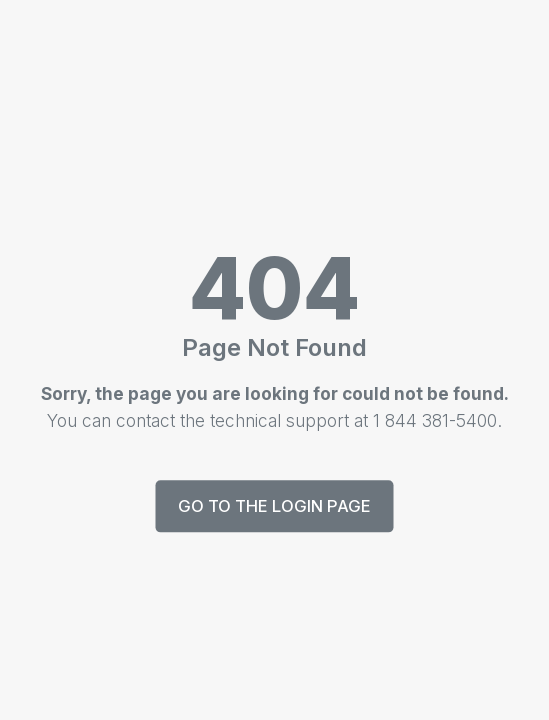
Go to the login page (274, 506)
